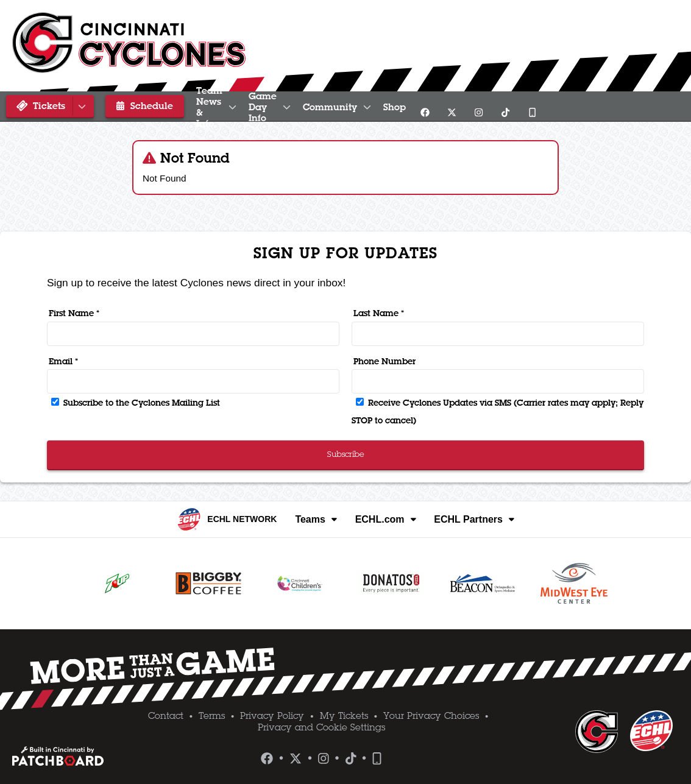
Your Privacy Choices (431, 716)
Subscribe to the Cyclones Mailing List (136, 403)
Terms (212, 716)
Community (461, 107)
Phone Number (384, 361)
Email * (63, 361)
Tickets (51, 106)
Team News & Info (241, 107)
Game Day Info (359, 107)
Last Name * (379, 313)
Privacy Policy (272, 716)
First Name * (74, 313)
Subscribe (346, 454)
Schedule (136, 105)
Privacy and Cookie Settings (321, 727)
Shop (533, 107)
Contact (166, 716)
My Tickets (344, 716)
